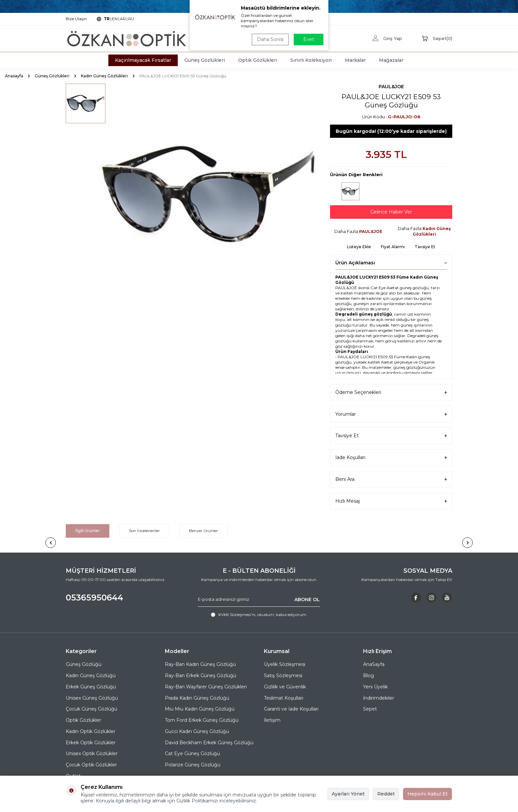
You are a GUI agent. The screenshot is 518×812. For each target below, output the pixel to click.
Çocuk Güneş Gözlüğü (92, 709)
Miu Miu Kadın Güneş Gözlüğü (200, 709)
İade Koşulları (391, 458)
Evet (309, 39)
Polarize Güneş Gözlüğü (193, 765)
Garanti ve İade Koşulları (291, 709)
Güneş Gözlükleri (205, 60)
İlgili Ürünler (88, 531)
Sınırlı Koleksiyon (311, 60)
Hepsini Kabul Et (427, 794)
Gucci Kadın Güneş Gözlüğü (197, 731)
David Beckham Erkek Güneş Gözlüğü (209, 743)
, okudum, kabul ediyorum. (259, 615)
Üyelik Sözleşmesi (285, 664)
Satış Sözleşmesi (283, 676)
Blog (369, 676)
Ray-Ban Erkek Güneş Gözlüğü (201, 676)
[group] (209, 194)
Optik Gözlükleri (258, 60)
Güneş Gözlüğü (84, 664)
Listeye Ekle (359, 247)
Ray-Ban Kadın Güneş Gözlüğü (200, 664)
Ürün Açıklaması (391, 263)
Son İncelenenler (144, 531)
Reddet (386, 794)
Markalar (355, 60)
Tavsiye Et (425, 247)
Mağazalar (391, 60)
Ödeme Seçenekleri (391, 392)
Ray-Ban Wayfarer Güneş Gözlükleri (206, 687)
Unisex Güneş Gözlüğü (92, 698)
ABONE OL (307, 599)
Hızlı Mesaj (391, 501)
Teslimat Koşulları (284, 698)
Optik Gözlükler (83, 720)
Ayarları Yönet (348, 794)
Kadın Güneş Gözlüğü (91, 676)
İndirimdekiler (379, 698)
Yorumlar (391, 414)
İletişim (272, 720)
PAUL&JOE (391, 87)
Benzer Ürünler (203, 531)
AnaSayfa (374, 664)
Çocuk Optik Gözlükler (91, 765)
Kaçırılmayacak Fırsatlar (143, 60)
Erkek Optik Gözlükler (91, 743)
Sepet (370, 709)
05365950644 (94, 598)
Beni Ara (391, 479)
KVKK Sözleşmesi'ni (237, 615)
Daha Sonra (270, 39)
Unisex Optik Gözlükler (92, 754)
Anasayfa (14, 76)
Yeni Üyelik (375, 687)
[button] (51, 543)
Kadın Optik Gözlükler (91, 731)
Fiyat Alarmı (393, 247)
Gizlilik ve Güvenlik (285, 687)
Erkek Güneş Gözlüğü (91, 687)
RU (131, 19)
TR (107, 19)
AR (123, 19)
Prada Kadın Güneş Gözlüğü (197, 698)
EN (115, 19)
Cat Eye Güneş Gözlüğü (192, 754)
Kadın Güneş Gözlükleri (104, 76)
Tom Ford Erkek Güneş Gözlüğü (202, 720)
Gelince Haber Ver (391, 212)
